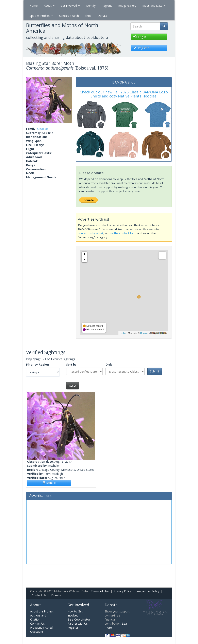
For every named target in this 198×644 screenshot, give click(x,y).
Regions (107, 6)
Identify (91, 6)
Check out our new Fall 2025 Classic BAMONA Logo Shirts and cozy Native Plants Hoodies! (124, 94)
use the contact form (123, 233)
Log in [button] (140, 37)
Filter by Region (37, 364)
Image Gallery (127, 6)
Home (34, 6)
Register (73, 628)
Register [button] (141, 48)
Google (144, 333)
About (49, 6)
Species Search (69, 16)
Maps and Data (154, 6)
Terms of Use (100, 591)
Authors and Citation (38, 617)
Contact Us (39, 595)
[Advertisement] (99, 531)
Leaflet (123, 333)
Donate (103, 16)
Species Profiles (41, 16)
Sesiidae (42, 129)
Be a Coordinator (79, 619)
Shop (88, 16)
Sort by (71, 364)
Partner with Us (78, 623)
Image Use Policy (148, 591)
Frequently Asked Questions (41, 630)
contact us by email (91, 233)
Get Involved (70, 6)
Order (110, 364)
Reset (73, 385)
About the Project (42, 611)
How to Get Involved (75, 613)
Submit (155, 371)
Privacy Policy (123, 591)
